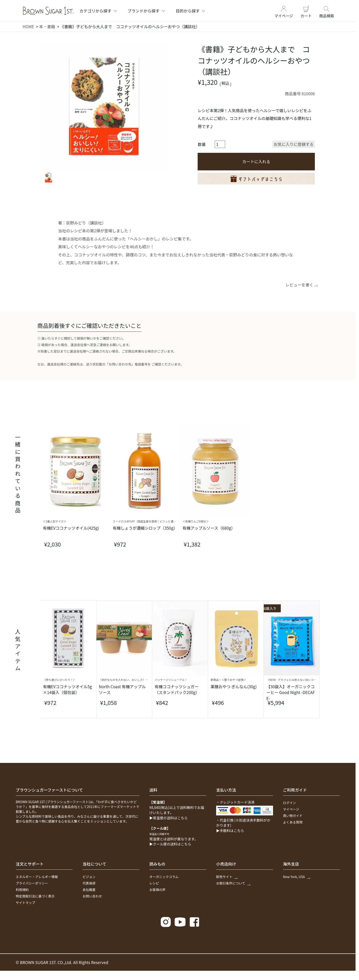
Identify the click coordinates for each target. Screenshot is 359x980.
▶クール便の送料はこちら (170, 844)
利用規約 (22, 890)
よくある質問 (293, 822)
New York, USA (296, 877)
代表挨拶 (89, 883)
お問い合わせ (92, 896)
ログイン (289, 803)
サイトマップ (25, 903)
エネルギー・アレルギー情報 (37, 877)
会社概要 (89, 890)
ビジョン (89, 877)
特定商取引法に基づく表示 (35, 896)
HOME (28, 26)
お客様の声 (157, 890)
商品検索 (327, 11)
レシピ (154, 883)
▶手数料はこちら (230, 830)
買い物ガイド (293, 816)
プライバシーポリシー (32, 883)
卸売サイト (227, 877)
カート (306, 11)
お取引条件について (233, 883)
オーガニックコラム (164, 877)
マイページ (284, 11)
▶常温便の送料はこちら (169, 818)
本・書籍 (47, 26)
